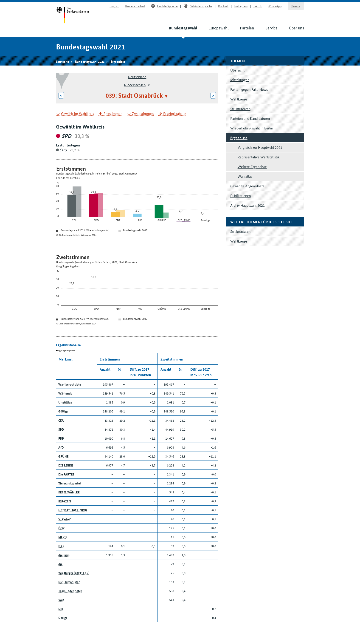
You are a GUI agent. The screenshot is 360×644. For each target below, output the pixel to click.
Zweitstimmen (143, 114)
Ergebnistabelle (175, 114)
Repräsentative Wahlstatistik (259, 157)
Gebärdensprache (198, 6)
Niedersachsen (135, 84)
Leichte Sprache (164, 6)
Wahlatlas (245, 176)
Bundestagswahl (183, 28)
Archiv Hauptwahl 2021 (247, 205)
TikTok (258, 6)
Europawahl (219, 28)
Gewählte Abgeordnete (247, 186)
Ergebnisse (118, 61)
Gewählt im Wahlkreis (77, 114)
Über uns (296, 28)
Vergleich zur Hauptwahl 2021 (260, 147)
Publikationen (240, 196)
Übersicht (237, 70)
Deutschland (137, 77)
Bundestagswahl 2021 (90, 61)
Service (271, 28)
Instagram (241, 6)
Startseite (72, 16)
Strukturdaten (240, 109)
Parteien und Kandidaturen (250, 118)
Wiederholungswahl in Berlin (252, 128)
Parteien (247, 28)
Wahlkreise (239, 99)
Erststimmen (113, 114)
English (114, 6)
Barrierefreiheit (135, 6)
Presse (296, 6)
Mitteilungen (240, 80)
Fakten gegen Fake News (249, 89)
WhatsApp (275, 6)
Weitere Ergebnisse (252, 167)
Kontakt (223, 6)
